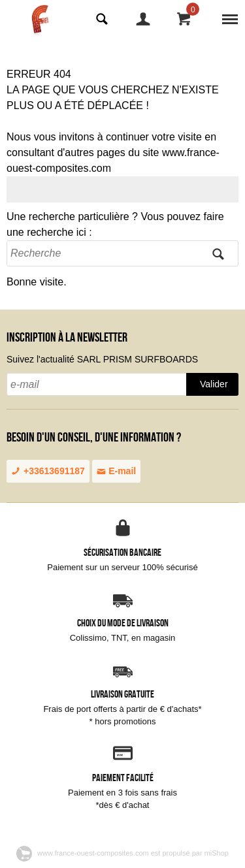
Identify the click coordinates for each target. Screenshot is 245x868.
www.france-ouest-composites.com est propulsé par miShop (122, 853)
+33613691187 (48, 471)
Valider (214, 384)
